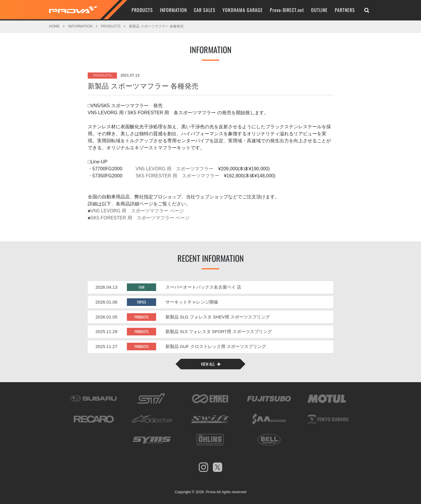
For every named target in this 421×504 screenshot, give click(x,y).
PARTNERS (345, 10)
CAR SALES (205, 10)
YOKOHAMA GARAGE (243, 10)
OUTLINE (319, 10)
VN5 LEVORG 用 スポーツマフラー (174, 168)
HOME (54, 26)
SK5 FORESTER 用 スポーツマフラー (177, 175)
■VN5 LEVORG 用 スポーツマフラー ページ (136, 210)
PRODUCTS (142, 10)
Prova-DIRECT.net (287, 10)
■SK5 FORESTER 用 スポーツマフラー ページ (139, 217)
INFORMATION (173, 10)
